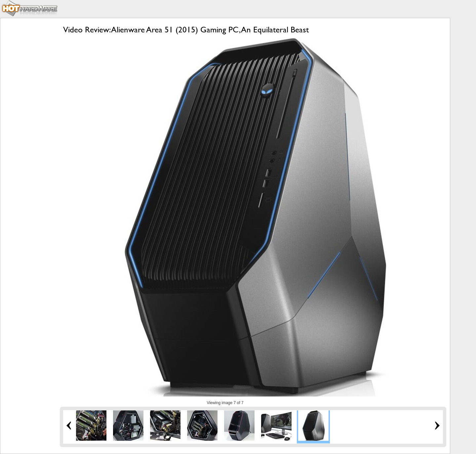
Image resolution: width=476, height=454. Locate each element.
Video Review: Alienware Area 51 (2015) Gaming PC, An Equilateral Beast (186, 30)
